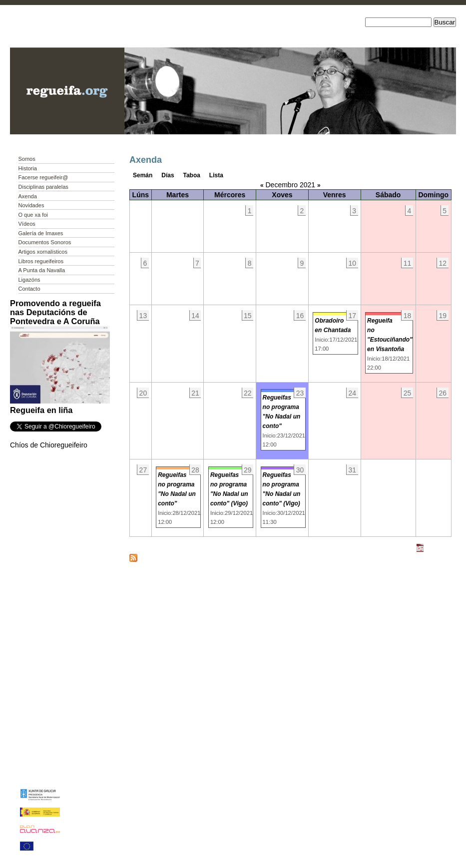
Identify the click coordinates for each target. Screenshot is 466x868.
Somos (27, 159)
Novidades (31, 205)
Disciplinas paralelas (43, 187)
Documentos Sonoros (45, 242)
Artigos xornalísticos (43, 252)
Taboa (192, 175)
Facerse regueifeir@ (43, 177)
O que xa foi (33, 215)
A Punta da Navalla (42, 270)
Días (168, 175)
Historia (28, 168)
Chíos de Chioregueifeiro (49, 445)
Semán (143, 175)
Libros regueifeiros (41, 261)
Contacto (29, 289)
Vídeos (27, 224)
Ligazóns (29, 280)
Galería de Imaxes (41, 233)
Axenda (28, 196)
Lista (216, 175)
